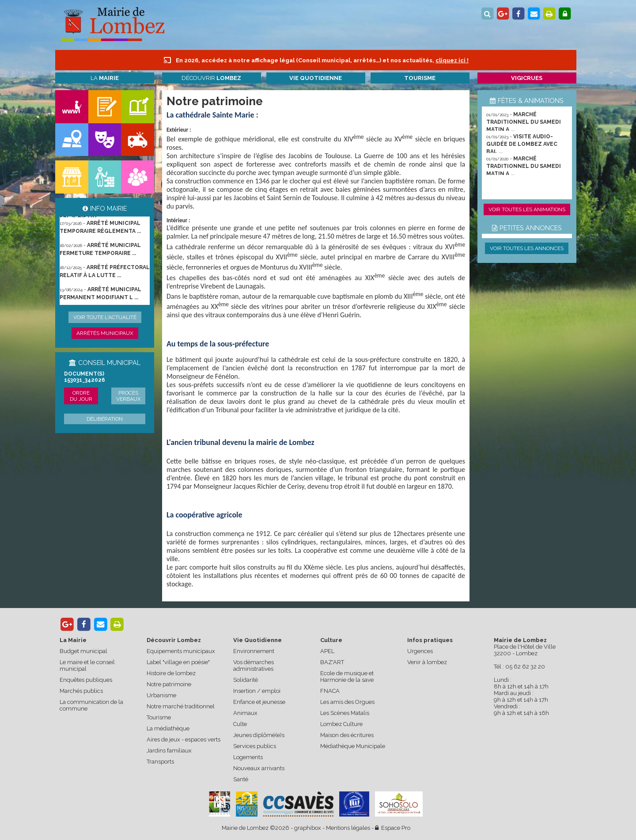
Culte (240, 724)
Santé (241, 779)
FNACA (330, 691)
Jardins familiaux (169, 751)
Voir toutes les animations (527, 209)
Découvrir (211, 78)
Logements (248, 757)
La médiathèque (168, 728)
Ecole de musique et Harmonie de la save (347, 677)
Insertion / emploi (257, 691)
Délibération (105, 419)
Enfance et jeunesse (259, 702)
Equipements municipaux (181, 651)
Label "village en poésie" (178, 662)
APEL (327, 651)
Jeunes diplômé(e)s (259, 735)
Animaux (245, 713)
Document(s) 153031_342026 (85, 377)
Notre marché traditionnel (181, 706)
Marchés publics (81, 691)
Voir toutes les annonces (527, 248)
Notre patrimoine (169, 684)
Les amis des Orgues (347, 702)
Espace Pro (393, 828)
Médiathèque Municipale (353, 746)
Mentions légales (348, 828)
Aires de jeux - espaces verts (184, 739)
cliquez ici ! (452, 60)
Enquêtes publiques (86, 680)
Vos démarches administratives (254, 665)
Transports (160, 762)
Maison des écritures (347, 735)
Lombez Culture (341, 724)
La (105, 78)
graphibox (308, 828)
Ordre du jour (81, 396)
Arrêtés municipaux (105, 333)
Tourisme (159, 717)
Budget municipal (83, 651)
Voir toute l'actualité (105, 317)
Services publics (255, 746)
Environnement (254, 651)
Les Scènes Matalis (345, 713)
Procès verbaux (129, 396)
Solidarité (246, 680)
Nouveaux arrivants (259, 768)
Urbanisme (161, 695)
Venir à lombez (427, 662)
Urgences (420, 651)
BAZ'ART (332, 662)
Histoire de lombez (171, 673)
